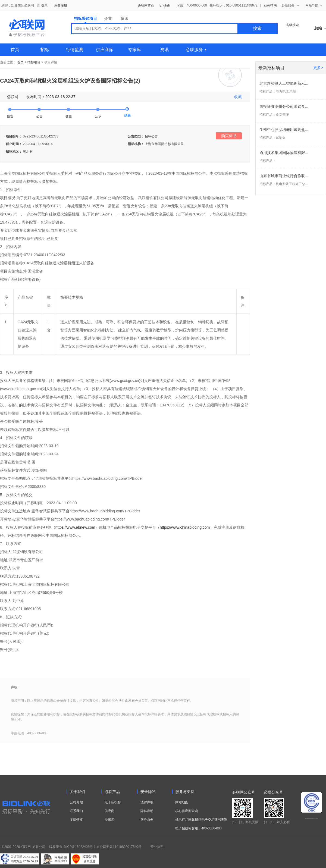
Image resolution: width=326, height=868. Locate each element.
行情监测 (75, 50)
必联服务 (196, 50)
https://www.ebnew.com (75, 527)
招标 (45, 50)
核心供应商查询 (187, 811)
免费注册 (61, 5)
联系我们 (76, 811)
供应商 (109, 811)
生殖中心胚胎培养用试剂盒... (284, 130)
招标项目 (34, 62)
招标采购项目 (86, 20)
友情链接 (76, 820)
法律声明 (147, 802)
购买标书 (229, 136)
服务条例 (147, 820)
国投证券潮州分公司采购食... (284, 106)
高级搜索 (292, 25)
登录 (45, 5)
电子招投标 (113, 802)
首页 (15, 50)
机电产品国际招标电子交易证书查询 (201, 820)
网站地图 (182, 802)
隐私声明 (147, 811)
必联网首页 (146, 5)
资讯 (124, 18)
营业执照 (157, 847)
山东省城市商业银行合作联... (284, 176)
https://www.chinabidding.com (185, 527)
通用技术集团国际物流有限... (284, 153)
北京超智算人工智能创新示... (284, 83)
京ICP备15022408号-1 (79, 847)
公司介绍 (76, 802)
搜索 (257, 28)
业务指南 (270, 5)
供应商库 (105, 50)
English (165, 5)
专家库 (134, 50)
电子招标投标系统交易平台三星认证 (312, 819)
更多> (318, 68)
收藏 (238, 97)
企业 (108, 18)
